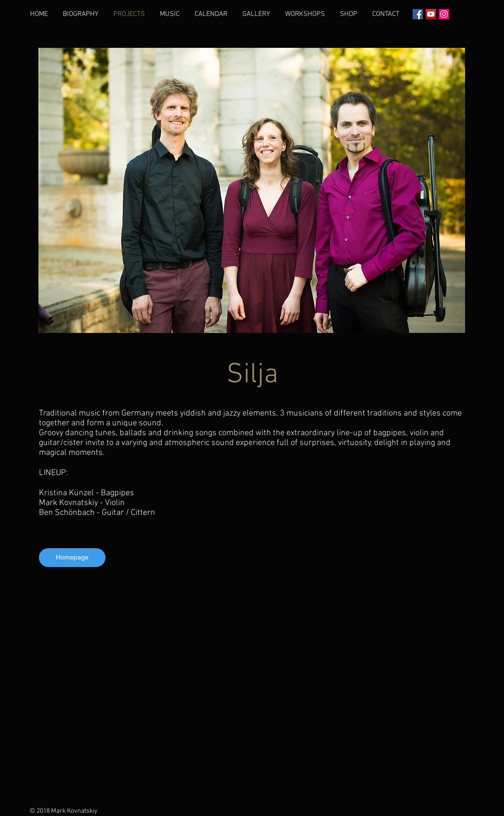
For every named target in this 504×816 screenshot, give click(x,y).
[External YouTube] (252, 691)
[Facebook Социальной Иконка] (418, 14)
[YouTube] (431, 14)
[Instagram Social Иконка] (444, 14)
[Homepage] (72, 558)
